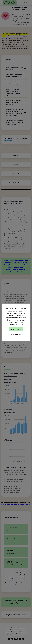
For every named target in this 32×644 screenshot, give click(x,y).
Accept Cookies (16, 329)
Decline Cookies (16, 334)
